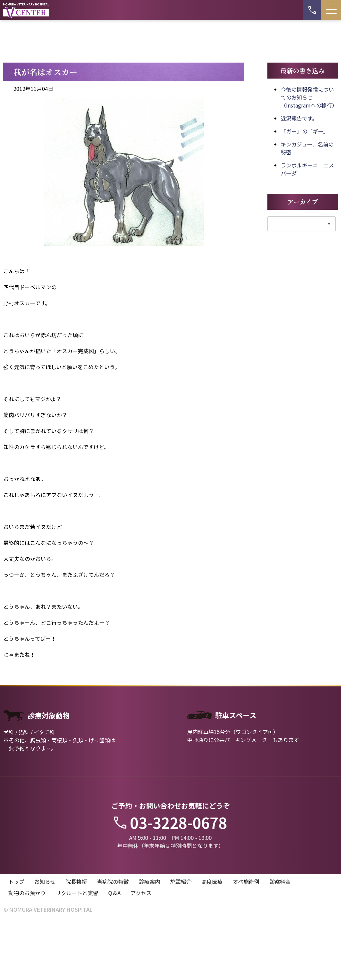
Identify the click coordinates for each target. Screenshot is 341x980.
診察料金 (280, 940)
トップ (16, 940)
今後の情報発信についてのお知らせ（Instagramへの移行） (309, 154)
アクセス (141, 951)
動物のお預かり (27, 951)
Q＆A (114, 951)
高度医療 (212, 940)
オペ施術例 (246, 940)
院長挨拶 (76, 940)
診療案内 (150, 940)
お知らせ (45, 940)
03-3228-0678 (170, 880)
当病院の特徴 (113, 940)
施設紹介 (181, 940)
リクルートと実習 (77, 951)
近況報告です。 (299, 175)
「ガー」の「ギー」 (305, 188)
